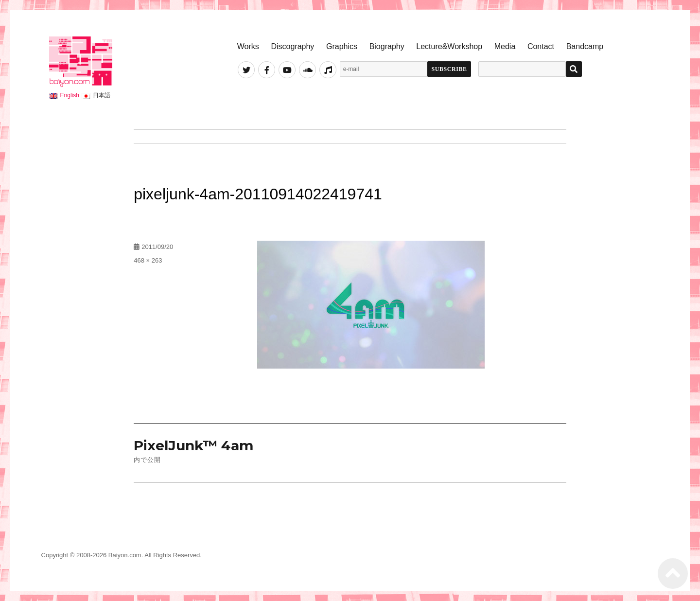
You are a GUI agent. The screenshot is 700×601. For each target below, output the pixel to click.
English (70, 95)
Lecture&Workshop (449, 46)
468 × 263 (148, 260)
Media (505, 46)
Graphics (342, 46)
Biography (387, 46)
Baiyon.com (125, 555)
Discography (292, 46)
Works (248, 46)
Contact (541, 46)
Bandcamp (585, 46)
